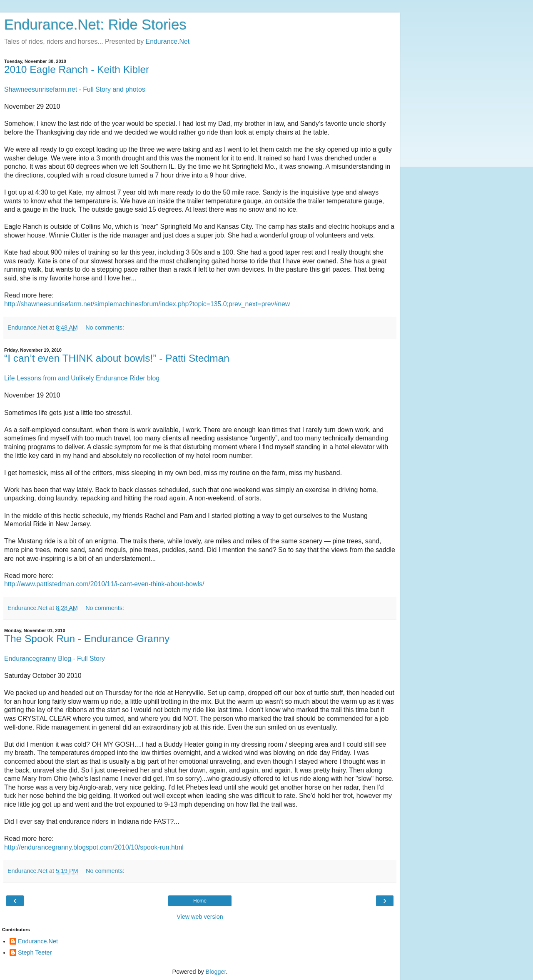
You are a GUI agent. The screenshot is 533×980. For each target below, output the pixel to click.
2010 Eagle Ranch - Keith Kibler (77, 69)
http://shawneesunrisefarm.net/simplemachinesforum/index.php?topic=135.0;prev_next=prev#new (147, 304)
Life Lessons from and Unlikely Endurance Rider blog (82, 378)
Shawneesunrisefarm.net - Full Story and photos (75, 89)
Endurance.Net (168, 41)
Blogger (216, 972)
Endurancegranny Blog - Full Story (55, 659)
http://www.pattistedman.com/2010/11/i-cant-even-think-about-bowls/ (104, 584)
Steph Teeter (35, 952)
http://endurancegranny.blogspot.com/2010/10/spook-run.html (94, 847)
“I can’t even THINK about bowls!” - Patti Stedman (117, 358)
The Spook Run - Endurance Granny (87, 639)
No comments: (105, 327)
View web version (200, 917)
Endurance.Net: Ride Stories (95, 25)
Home (200, 901)
